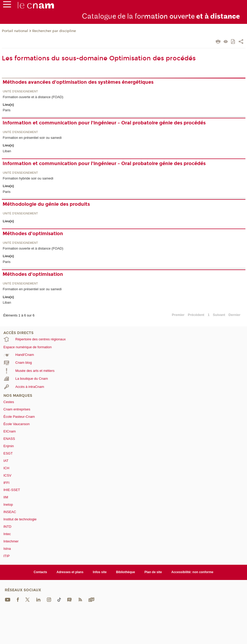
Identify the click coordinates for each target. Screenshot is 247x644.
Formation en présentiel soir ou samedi (32, 138)
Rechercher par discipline (54, 31)
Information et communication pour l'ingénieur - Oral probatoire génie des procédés (104, 123)
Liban (7, 151)
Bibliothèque (126, 572)
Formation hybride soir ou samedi (28, 178)
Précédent (196, 315)
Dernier (234, 315)
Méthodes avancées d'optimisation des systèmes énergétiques (78, 82)
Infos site (100, 572)
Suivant (219, 315)
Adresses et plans (70, 572)
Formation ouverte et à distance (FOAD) (33, 97)
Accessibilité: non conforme (192, 572)
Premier (178, 315)
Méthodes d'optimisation (33, 234)
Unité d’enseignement (20, 91)
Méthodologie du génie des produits (46, 204)
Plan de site (153, 572)
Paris (7, 110)
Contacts (40, 572)
